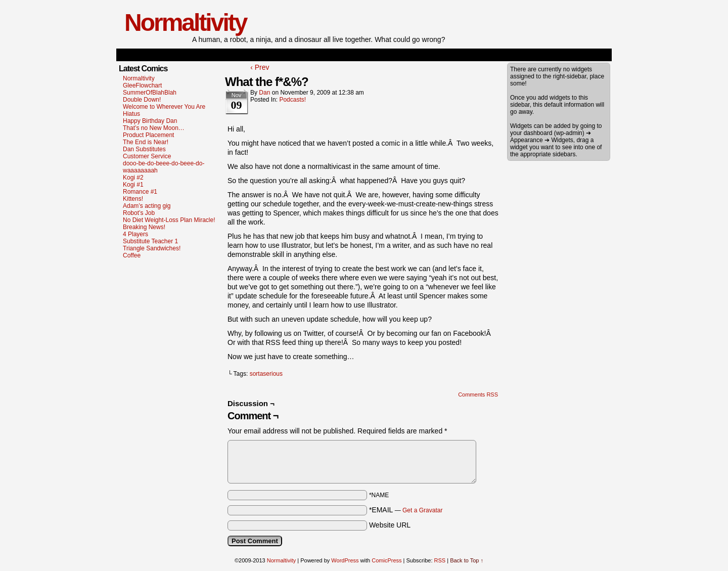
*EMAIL (406, 510)
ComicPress (386, 560)
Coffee (132, 255)
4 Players (135, 234)
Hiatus (131, 114)
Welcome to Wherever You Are (164, 107)
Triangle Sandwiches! (152, 248)
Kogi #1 (133, 185)
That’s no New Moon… (154, 128)
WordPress (345, 560)
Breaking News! (144, 227)
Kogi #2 (133, 178)
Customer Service (147, 156)
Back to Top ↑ (467, 560)
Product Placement (148, 135)
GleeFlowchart (142, 85)
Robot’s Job (139, 213)
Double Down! (142, 100)
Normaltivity (185, 23)
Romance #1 (140, 192)
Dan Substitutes (144, 149)
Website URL (390, 525)
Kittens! (133, 199)
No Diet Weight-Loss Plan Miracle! (169, 220)
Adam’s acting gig (147, 206)
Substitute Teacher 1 (150, 241)
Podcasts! (292, 100)
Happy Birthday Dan (150, 121)
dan (264, 93)
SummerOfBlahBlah (150, 93)
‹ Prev (260, 67)
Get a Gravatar (422, 510)
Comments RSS (478, 394)
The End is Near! (146, 142)
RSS (440, 560)
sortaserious (266, 374)
